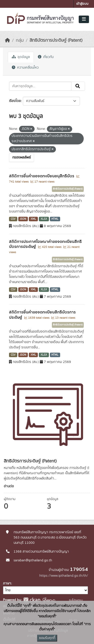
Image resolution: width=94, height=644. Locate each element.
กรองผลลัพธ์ (22, 157)
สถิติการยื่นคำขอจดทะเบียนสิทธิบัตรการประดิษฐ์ (42, 315)
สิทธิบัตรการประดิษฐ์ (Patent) (56, 40)
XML (33, 219)
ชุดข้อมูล (21, 57)
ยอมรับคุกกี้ (47, 638)
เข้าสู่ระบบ (82, 4)
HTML (55, 219)
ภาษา (7, 583)
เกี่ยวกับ (46, 57)
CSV (13, 219)
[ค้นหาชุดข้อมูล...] (40, 86)
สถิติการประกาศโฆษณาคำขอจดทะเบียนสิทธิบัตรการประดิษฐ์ (45, 244)
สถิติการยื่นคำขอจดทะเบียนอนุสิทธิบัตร (42, 176)
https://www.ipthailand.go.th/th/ (64, 576)
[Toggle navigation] (84, 19)
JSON (23, 219)
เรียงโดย (15, 101)
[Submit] (78, 86)
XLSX (44, 219)
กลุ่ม (20, 40)
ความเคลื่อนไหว (25, 68)
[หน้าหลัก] (8, 40)
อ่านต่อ (9, 486)
